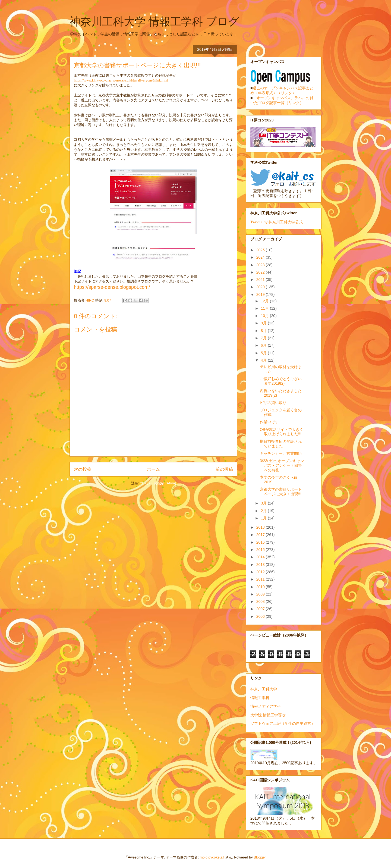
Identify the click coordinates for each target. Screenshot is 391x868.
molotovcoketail (212, 857)
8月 (264, 331)
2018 (261, 527)
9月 (264, 323)
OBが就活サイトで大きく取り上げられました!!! (282, 432)
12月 (265, 301)
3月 (264, 503)
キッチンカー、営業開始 (281, 453)
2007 (261, 609)
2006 (261, 616)
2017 (261, 535)
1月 (264, 518)
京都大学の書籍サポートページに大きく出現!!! (281, 492)
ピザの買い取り (273, 403)
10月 (265, 316)
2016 (261, 542)
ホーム (153, 469)
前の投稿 (224, 469)
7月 (264, 338)
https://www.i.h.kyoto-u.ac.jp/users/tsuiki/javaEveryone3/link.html (121, 80)
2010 (261, 587)
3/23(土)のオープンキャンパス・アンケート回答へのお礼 (282, 465)
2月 (264, 511)
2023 (261, 265)
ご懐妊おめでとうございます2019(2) (281, 381)
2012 (261, 572)
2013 (261, 565)
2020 (261, 287)
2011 (261, 579)
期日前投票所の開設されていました (281, 444)
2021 (261, 280)
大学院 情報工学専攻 (268, 715)
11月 (265, 308)
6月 (264, 345)
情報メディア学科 (266, 706)
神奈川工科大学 (264, 689)
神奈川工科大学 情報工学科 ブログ (154, 21)
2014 (261, 557)
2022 (261, 272)
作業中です (269, 422)
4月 (264, 360)
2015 (261, 550)
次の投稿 (83, 469)
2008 (261, 601)
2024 (261, 257)
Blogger (260, 857)
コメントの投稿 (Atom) (158, 483)
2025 (261, 250)
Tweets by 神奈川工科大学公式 (277, 222)
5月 (264, 353)
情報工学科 (260, 698)
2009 (261, 594)
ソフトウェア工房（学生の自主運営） (283, 723)
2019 (261, 294)
